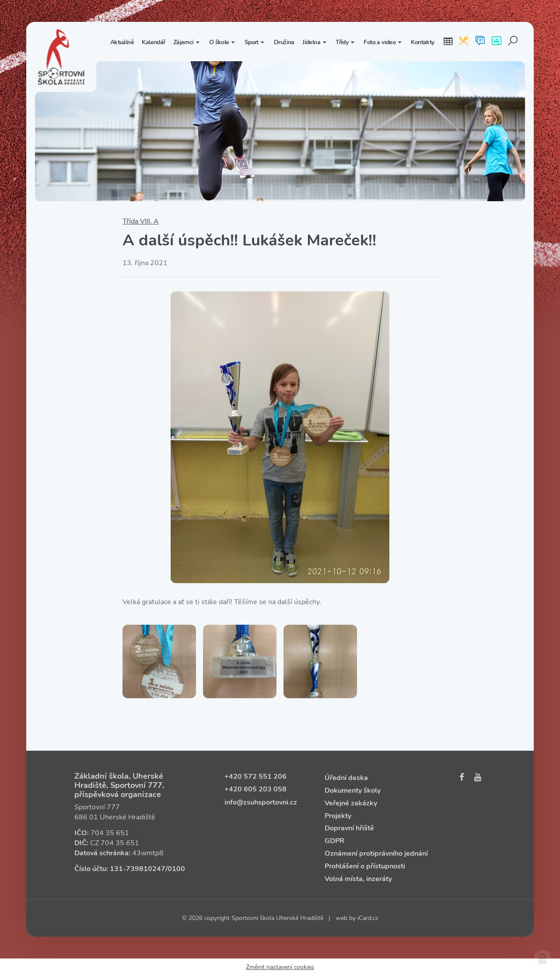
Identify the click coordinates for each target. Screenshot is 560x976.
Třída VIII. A (141, 221)
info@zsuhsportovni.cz (261, 802)
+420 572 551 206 (255, 777)
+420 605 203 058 (255, 789)
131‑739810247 (138, 869)
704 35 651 (110, 833)
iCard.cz (368, 918)
